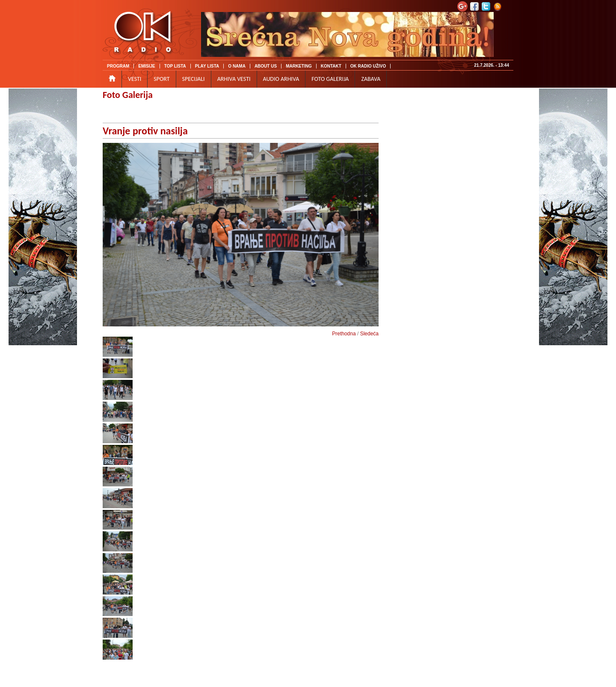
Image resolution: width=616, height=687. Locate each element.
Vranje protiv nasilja (145, 131)
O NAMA (237, 66)
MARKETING (299, 66)
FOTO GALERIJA (330, 79)
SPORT (161, 79)
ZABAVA (371, 79)
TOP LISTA (175, 66)
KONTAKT (331, 66)
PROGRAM (118, 66)
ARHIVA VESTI (234, 79)
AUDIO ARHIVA (281, 79)
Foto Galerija (128, 95)
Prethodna (344, 334)
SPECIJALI (194, 79)
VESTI (135, 79)
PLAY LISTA (207, 66)
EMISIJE (147, 66)
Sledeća (369, 334)
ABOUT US (266, 66)
